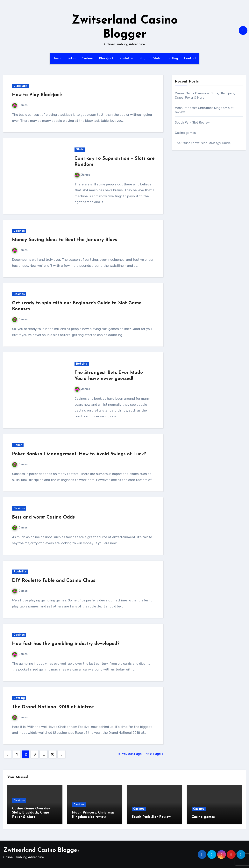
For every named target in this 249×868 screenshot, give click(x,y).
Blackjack (106, 59)
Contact (190, 59)
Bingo (143, 59)
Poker (72, 59)
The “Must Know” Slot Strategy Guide (203, 143)
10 (53, 754)
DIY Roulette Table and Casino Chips (54, 581)
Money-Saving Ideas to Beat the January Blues (64, 240)
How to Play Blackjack (37, 95)
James (20, 105)
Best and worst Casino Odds (43, 517)
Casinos (87, 59)
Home (57, 59)
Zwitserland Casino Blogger (41, 849)
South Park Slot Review (192, 122)
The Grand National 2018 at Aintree (53, 707)
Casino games (185, 133)
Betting (172, 59)
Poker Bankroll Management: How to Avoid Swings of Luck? (79, 454)
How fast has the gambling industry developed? (66, 644)
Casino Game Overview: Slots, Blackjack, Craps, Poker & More (32, 813)
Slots (157, 59)
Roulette (126, 59)
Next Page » (154, 754)
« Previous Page (130, 754)
